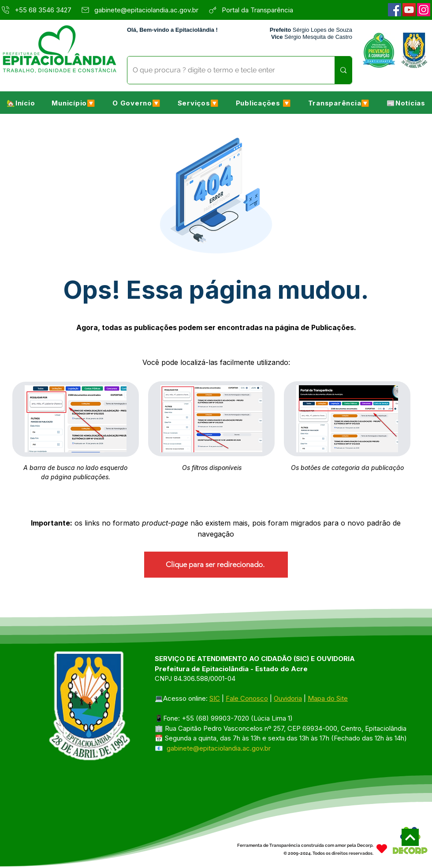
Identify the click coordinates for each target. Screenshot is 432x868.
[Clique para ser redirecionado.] (216, 565)
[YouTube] (409, 10)
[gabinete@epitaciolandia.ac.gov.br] (142, 10)
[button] (74, 103)
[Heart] (382, 848)
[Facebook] (395, 10)
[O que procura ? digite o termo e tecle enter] (224, 70)
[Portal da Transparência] (263, 10)
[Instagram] (424, 10)
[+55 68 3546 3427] (38, 10)
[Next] (410, 837)
